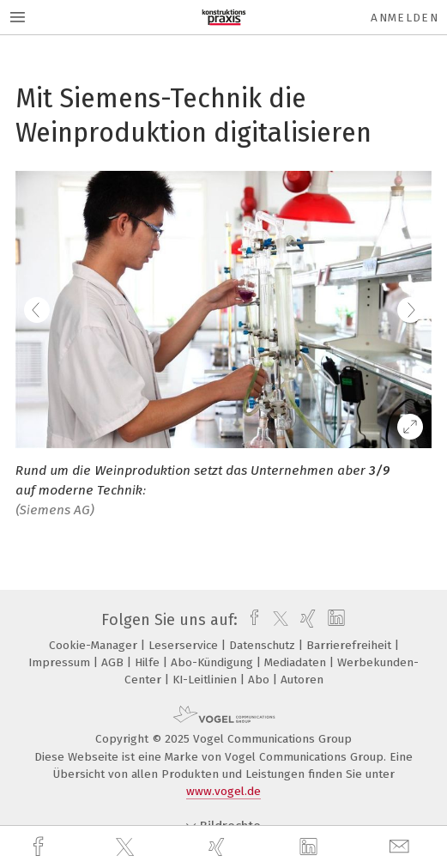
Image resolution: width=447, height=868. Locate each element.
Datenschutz (264, 645)
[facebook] (40, 847)
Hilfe (149, 662)
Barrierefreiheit (350, 645)
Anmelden (405, 18)
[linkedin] (311, 847)
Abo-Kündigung (214, 662)
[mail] (402, 847)
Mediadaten (297, 662)
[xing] (219, 847)
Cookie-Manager (95, 645)
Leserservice (185, 645)
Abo (260, 680)
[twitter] (127, 847)
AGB (114, 662)
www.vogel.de (223, 791)
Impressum (61, 662)
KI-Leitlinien (206, 680)
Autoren (302, 680)
